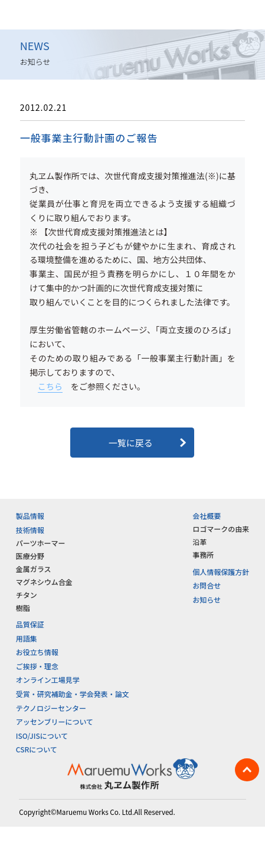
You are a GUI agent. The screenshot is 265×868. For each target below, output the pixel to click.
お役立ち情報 (37, 652)
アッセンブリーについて (55, 721)
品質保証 (30, 624)
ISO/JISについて (42, 736)
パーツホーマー (41, 543)
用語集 (27, 638)
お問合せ (207, 585)
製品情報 (30, 516)
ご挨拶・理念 (37, 666)
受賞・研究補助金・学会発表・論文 (73, 694)
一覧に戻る (132, 443)
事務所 (203, 555)
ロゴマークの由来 (221, 529)
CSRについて (37, 749)
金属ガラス (34, 569)
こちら (50, 386)
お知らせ (207, 599)
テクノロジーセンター (51, 708)
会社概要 (207, 516)
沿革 (199, 542)
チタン (27, 595)
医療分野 (30, 556)
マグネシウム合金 (44, 582)
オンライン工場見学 (48, 680)
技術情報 (30, 530)
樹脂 (23, 608)
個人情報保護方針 (221, 572)
